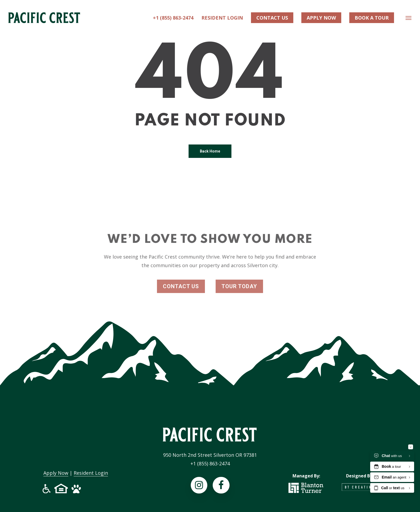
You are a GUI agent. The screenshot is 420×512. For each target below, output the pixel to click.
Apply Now (56, 473)
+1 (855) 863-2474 (210, 463)
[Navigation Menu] (409, 19)
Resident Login (91, 473)
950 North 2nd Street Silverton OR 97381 (210, 455)
